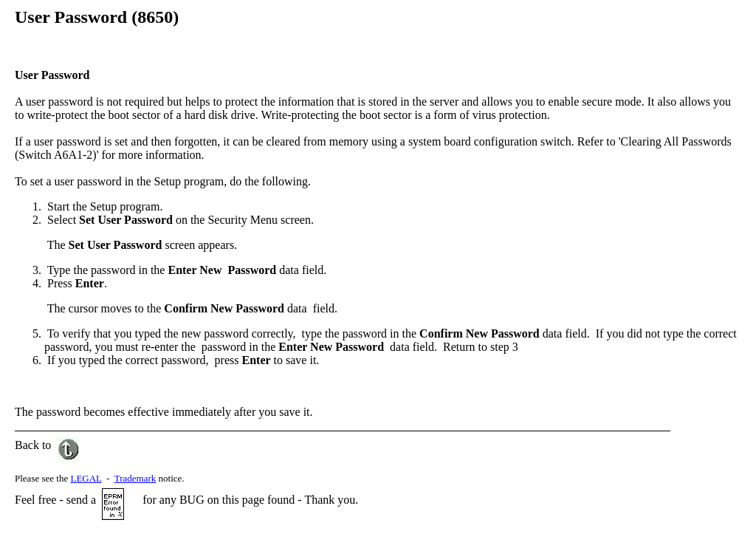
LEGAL (86, 478)
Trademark (135, 478)
